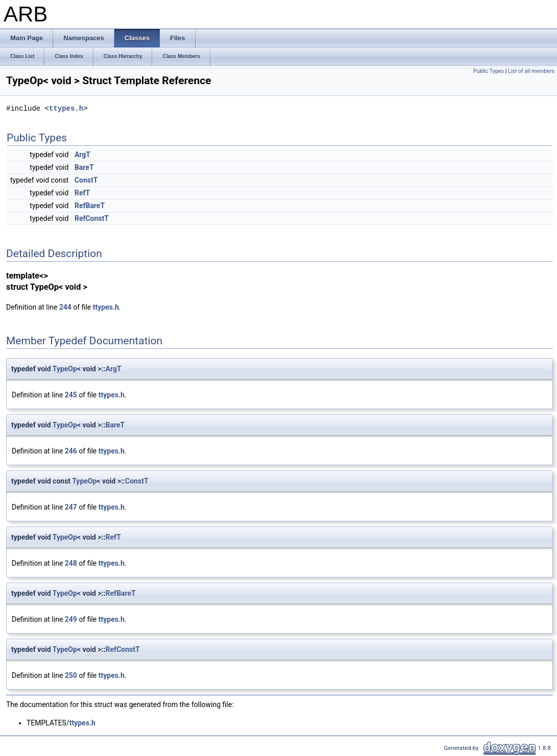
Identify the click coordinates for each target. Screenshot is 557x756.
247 (71, 507)
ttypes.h (66, 108)
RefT (82, 193)
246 (71, 451)
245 (71, 395)
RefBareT (90, 206)
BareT (84, 167)
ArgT (82, 155)
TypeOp (65, 369)
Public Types (489, 71)
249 (71, 619)
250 (71, 675)
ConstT (86, 180)
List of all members (531, 71)
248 (71, 563)
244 (65, 307)
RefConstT (92, 218)
